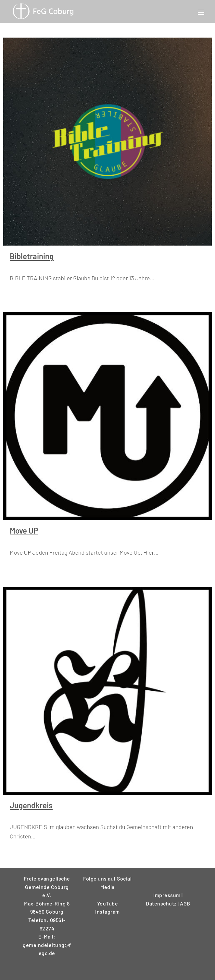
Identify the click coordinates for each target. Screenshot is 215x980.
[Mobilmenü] (201, 11)
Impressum (167, 895)
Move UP (24, 530)
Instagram (107, 911)
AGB (185, 903)
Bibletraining (32, 256)
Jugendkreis (31, 805)
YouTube (108, 903)
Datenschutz (162, 903)
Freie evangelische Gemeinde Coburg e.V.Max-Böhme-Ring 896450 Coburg (47, 895)
